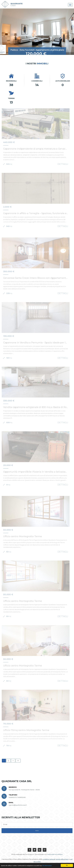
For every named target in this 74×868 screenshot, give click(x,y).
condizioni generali (49, 859)
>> (18, 761)
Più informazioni (47, 866)
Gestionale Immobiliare (55, 854)
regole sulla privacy (62, 859)
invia (37, 831)
